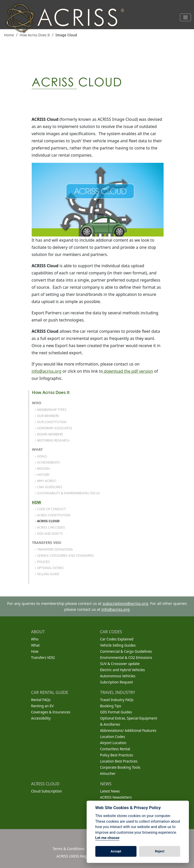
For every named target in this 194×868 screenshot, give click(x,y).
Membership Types (50, 410)
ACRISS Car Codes (50, 527)
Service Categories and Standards (64, 555)
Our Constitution (50, 422)
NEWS (106, 784)
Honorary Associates (53, 428)
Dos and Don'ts (49, 533)
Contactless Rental (115, 749)
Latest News (110, 791)
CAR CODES (111, 632)
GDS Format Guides (116, 712)
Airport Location (113, 743)
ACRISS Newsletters (116, 797)
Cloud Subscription (47, 791)
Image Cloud (66, 35)
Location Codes (113, 737)
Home (9, 35)
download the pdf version (128, 371)
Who (37, 403)
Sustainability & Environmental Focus (67, 493)
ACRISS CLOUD (45, 784)
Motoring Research (52, 440)
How (37, 502)
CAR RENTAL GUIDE (50, 692)
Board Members (49, 434)
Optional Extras (49, 568)
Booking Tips (111, 706)
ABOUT (38, 632)
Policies (42, 562)
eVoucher (108, 773)
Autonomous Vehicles (118, 676)
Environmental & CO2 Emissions (126, 657)
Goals (41, 456)
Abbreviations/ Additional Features (128, 730)
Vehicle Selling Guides (118, 645)
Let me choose (107, 838)
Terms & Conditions (69, 849)
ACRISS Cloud (47, 521)
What (37, 449)
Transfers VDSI (47, 543)
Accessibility (41, 718)
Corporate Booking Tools (120, 767)
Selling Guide (47, 574)
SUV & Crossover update (120, 664)
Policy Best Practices (117, 755)
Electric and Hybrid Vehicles (123, 670)
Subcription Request (117, 682)
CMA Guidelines (48, 487)
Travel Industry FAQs (117, 700)
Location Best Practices (119, 761)
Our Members (47, 416)
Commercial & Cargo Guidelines (126, 651)
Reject (160, 851)
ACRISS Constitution (52, 515)
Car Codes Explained (117, 639)
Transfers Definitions (54, 549)
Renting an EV (43, 706)
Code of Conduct (50, 509)
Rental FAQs (41, 700)
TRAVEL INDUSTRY (118, 692)
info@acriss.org (47, 371)
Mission (42, 468)
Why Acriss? (45, 481)
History (42, 475)
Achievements (47, 462)
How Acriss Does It (35, 35)
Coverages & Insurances (51, 712)
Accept (116, 851)
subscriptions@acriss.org (125, 603)
